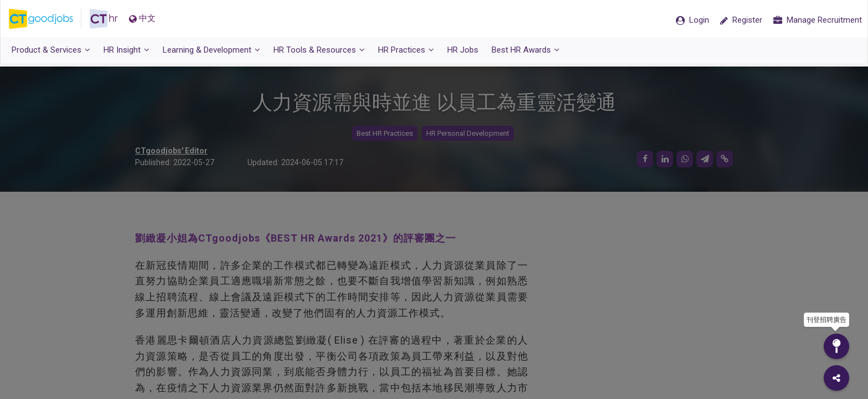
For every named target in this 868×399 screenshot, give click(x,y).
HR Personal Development (468, 133)
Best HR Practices (385, 133)
